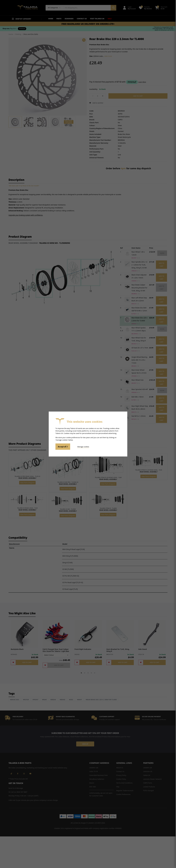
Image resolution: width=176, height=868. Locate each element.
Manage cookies (83, 447)
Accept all (63, 447)
